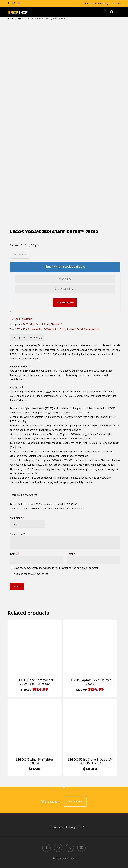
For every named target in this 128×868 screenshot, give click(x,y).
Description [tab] (19, 333)
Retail (80, 325)
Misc (20, 18)
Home (11, 18)
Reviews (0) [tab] (36, 333)
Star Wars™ (57, 320)
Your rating (17, 514)
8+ (30, 325)
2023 (26, 320)
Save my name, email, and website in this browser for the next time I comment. (57, 564)
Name (14, 550)
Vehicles (96, 325)
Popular (71, 325)
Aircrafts (37, 325)
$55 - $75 (22, 325)
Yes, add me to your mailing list (29, 570)
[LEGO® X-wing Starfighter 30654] (35, 722)
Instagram (75, 798)
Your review (17, 530)
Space (87, 325)
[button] (118, 12)
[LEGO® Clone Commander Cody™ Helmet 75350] (35, 643)
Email (71, 550)
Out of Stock (43, 320)
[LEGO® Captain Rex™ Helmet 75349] (90, 643)
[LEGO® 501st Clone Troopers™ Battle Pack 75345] (90, 722)
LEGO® (47, 325)
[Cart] (112, 12)
